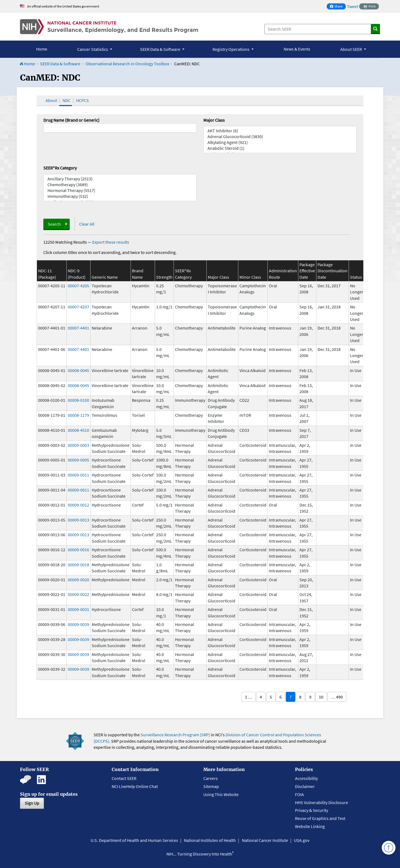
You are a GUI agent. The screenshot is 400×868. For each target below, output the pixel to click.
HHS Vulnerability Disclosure (322, 802)
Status (356, 277)
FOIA (299, 794)
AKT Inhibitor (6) (280, 131)
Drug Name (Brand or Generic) (71, 120)
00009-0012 (78, 505)
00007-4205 (78, 286)
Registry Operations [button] (231, 49)
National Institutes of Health (210, 840)
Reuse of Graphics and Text (320, 818)
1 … (249, 697)
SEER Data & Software (60, 64)
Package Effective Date (307, 271)
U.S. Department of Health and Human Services (134, 840)
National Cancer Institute (265, 840)
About (51, 100)
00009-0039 (78, 624)
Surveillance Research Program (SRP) (175, 735)
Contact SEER (124, 778)
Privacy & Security (312, 810)
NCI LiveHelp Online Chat (135, 786)
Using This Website (221, 794)
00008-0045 (78, 370)
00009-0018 (78, 565)
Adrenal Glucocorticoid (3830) (280, 137)
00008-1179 (78, 415)
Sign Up (32, 803)
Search (54, 224)
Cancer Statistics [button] (93, 49)
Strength (164, 277)
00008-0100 (78, 400)
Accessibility (306, 778)
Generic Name (105, 277)
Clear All (87, 224)
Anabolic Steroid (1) (280, 148)
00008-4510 (78, 430)
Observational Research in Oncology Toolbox (127, 64)
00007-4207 (78, 307)
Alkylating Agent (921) (280, 142)
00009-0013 (78, 520)
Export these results (111, 242)
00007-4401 (78, 328)
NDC (67, 100)
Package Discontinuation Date (332, 271)
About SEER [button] (352, 49)
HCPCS (82, 100)
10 (321, 697)
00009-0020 (78, 580)
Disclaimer (305, 786)
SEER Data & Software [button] (161, 49)
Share (338, 7)
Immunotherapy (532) (120, 196)
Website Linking (310, 826)
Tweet (352, 6)
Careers (211, 778)
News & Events (297, 49)
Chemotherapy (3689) (120, 185)
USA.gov (302, 840)
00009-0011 (78, 475)
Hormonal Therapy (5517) (120, 190)
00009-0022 (78, 594)
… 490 (337, 697)
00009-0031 (78, 609)
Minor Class (250, 277)
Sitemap (211, 786)
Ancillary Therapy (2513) (120, 179)
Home (42, 49)
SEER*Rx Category (60, 168)
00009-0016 (78, 550)
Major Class (214, 120)
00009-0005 (78, 460)
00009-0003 (78, 445)
